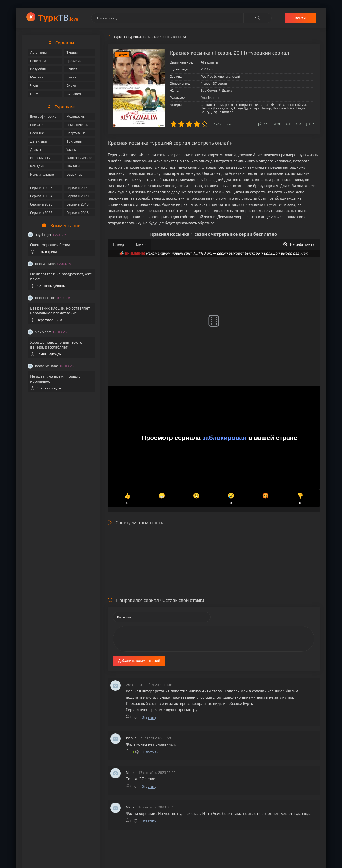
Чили (34, 86)
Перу (34, 94)
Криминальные (42, 174)
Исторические (41, 158)
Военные (37, 133)
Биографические (43, 117)
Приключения (77, 125)
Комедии (37, 166)
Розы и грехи (44, 252)
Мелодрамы (76, 117)
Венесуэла (38, 61)
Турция (72, 53)
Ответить (149, 717)
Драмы (36, 150)
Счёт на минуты (46, 388)
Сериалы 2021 (77, 188)
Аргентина (38, 53)
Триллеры (74, 141)
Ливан (71, 77)
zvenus (131, 685)
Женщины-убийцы (48, 286)
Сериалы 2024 (41, 196)
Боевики (37, 125)
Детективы (39, 141)
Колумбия (38, 69)
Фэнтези (73, 166)
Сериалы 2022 (41, 213)
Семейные (74, 174)
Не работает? (299, 244)
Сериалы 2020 (77, 196)
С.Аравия (74, 94)
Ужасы (71, 150)
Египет (72, 69)
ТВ (58, 17)
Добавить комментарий (139, 661)
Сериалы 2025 (41, 188)
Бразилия (74, 61)
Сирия (71, 86)
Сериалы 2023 (41, 204)
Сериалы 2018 (77, 213)
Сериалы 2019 (77, 204)
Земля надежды (46, 354)
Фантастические (79, 158)
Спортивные (76, 133)
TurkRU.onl (202, 253)
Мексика (37, 77)
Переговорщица (46, 320)
